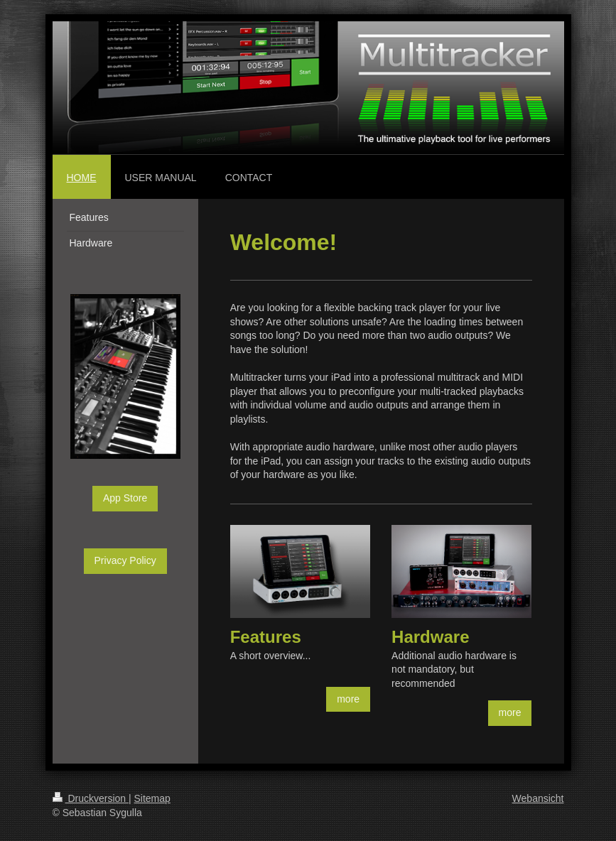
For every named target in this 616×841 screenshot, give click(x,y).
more (348, 699)
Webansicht (538, 798)
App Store (125, 498)
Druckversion (91, 798)
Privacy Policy (125, 560)
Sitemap (152, 798)
